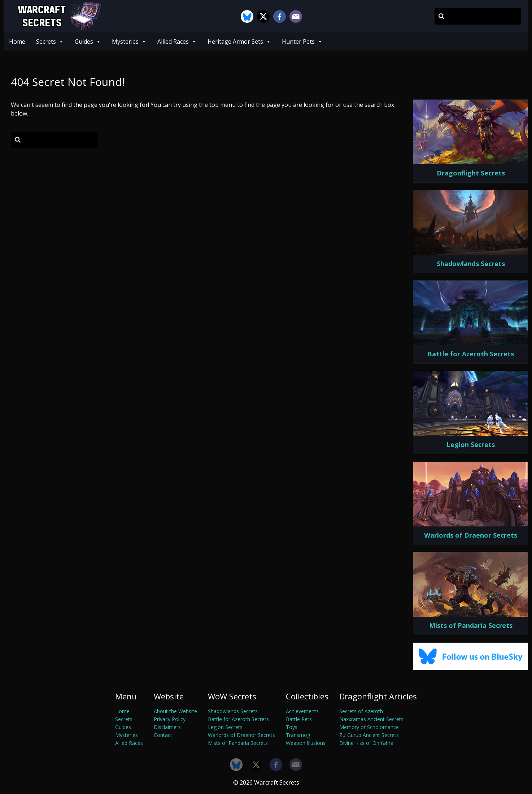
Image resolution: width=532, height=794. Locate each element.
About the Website (175, 711)
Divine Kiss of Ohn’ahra (366, 743)
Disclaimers (167, 727)
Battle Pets (299, 719)
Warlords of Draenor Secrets (241, 735)
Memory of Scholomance (369, 727)
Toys (292, 727)
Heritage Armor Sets (239, 42)
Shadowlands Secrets (233, 711)
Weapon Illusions (306, 743)
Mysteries (129, 42)
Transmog (298, 735)
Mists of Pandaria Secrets (238, 743)
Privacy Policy (170, 719)
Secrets (50, 42)
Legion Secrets (225, 727)
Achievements (302, 711)
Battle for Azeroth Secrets (238, 719)
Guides (88, 42)
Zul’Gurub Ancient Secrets (369, 735)
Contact (163, 735)
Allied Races (177, 42)
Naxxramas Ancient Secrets (371, 719)
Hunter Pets (302, 42)
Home (17, 42)
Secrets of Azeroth (361, 711)
